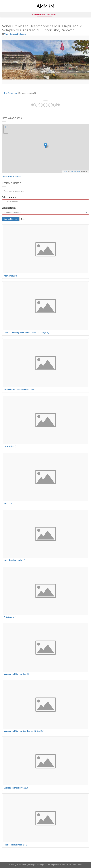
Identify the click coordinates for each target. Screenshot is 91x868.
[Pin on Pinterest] (53, 105)
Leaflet (65, 172)
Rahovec (17, 176)
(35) (17, 674)
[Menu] (87, 6)
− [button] (6, 131)
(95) (8, 503)
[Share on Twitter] (43, 105)
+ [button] (6, 127)
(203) (19, 390)
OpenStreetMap (75, 172)
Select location (9, 197)
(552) (10, 446)
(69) (10, 617)
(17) (15, 560)
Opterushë (7, 176)
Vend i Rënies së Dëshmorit (15, 34)
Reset (24, 219)
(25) (16, 788)
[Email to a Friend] (48, 105)
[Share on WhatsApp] (33, 105)
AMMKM (45, 6)
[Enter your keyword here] (45, 191)
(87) (10, 276)
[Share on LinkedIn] (58, 105)
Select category (9, 208)
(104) (26, 333)
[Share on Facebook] (38, 105)
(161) (16, 845)
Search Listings (11, 219)
